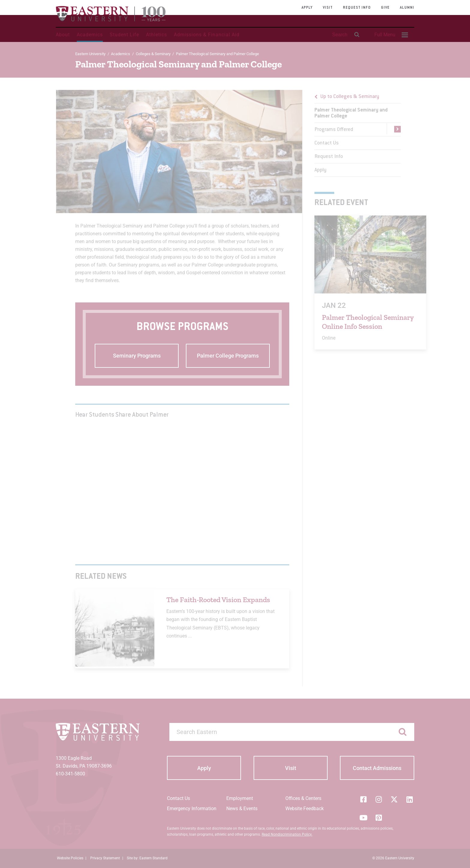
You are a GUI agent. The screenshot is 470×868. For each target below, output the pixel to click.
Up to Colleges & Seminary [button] (350, 97)
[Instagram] (379, 799)
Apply (307, 8)
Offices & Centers (303, 798)
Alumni (407, 8)
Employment (240, 798)
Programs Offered (334, 130)
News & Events (242, 809)
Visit (328, 8)
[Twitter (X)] (394, 799)
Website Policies (70, 858)
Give (385, 8)
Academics (90, 35)
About (63, 35)
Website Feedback (305, 809)
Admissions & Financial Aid (207, 35)
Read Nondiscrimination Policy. (287, 834)
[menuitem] (390, 35)
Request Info (357, 8)
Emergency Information (192, 809)
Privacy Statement (105, 858)
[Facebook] (363, 799)
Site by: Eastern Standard (147, 858)
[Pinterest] (379, 818)
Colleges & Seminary (153, 54)
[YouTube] (363, 818)
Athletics (156, 35)
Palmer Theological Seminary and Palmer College (351, 113)
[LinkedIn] (410, 799)
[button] (394, 129)
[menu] (358, 133)
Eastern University (90, 54)
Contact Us (327, 143)
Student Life (124, 35)
